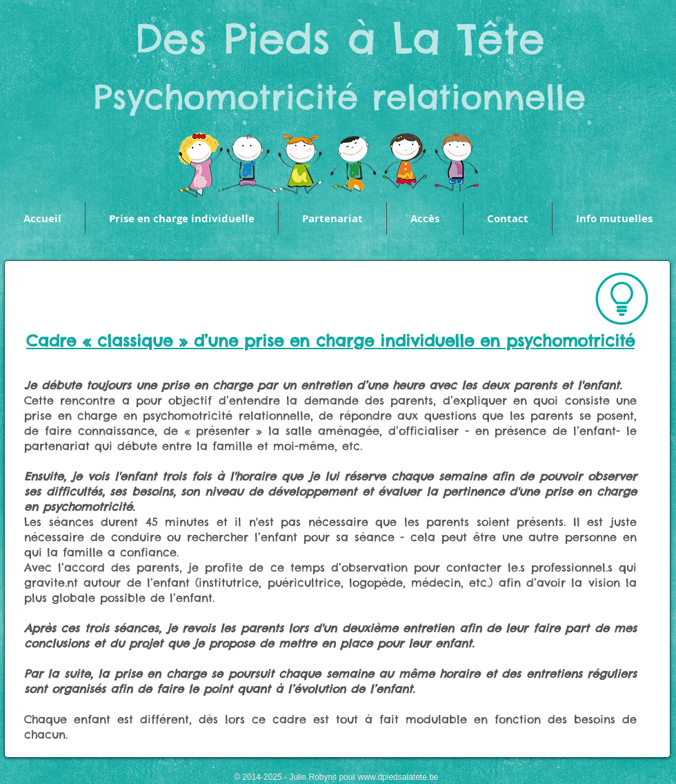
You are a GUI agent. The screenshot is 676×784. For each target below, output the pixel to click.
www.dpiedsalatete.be (398, 777)
